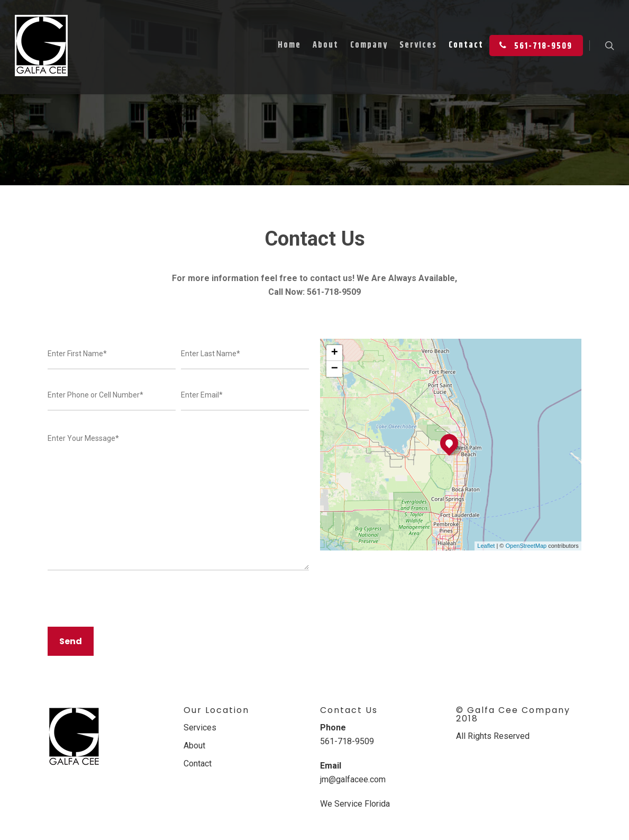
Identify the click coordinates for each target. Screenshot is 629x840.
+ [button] (335, 353)
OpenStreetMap (526, 546)
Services (418, 45)
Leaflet (486, 546)
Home (289, 45)
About (326, 45)
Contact (466, 45)
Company (369, 45)
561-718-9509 (534, 45)
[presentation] (128, 606)
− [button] (335, 369)
